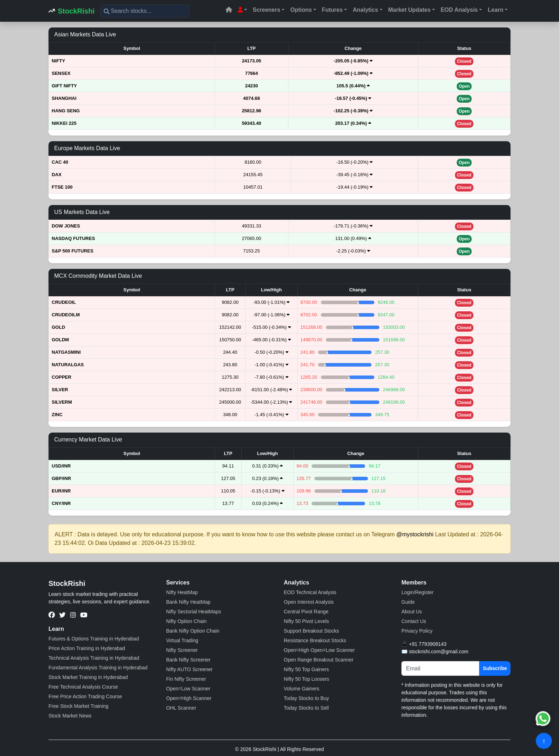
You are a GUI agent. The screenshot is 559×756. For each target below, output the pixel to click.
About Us (412, 612)
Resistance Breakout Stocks (315, 640)
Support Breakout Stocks (311, 631)
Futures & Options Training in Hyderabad (94, 639)
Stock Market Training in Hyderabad (88, 677)
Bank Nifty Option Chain (193, 631)
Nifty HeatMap (182, 592)
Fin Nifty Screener (186, 679)
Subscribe (495, 668)
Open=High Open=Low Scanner (319, 650)
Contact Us (414, 621)
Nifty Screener (182, 650)
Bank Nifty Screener (188, 660)
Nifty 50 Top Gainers (306, 669)
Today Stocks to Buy (306, 698)
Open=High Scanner (189, 698)
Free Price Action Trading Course (85, 696)
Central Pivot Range (306, 612)
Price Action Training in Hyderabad (87, 648)
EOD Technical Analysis (310, 592)
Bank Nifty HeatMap (188, 602)
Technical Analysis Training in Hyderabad (94, 658)
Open (464, 86)
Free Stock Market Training (78, 706)
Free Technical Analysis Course (83, 687)
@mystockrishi (415, 534)
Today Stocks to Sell (306, 708)
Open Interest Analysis (309, 602)
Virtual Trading (182, 640)
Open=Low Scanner (188, 689)
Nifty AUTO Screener (189, 669)
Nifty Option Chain (186, 621)
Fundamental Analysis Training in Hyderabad (98, 668)
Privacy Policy (417, 631)
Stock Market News (70, 716)
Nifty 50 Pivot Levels (306, 621)
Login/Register (417, 592)
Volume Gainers (302, 689)
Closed (464, 61)
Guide (408, 602)
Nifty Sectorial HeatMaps (194, 612)
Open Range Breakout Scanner (319, 660)
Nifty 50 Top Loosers (306, 679)
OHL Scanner (181, 708)
